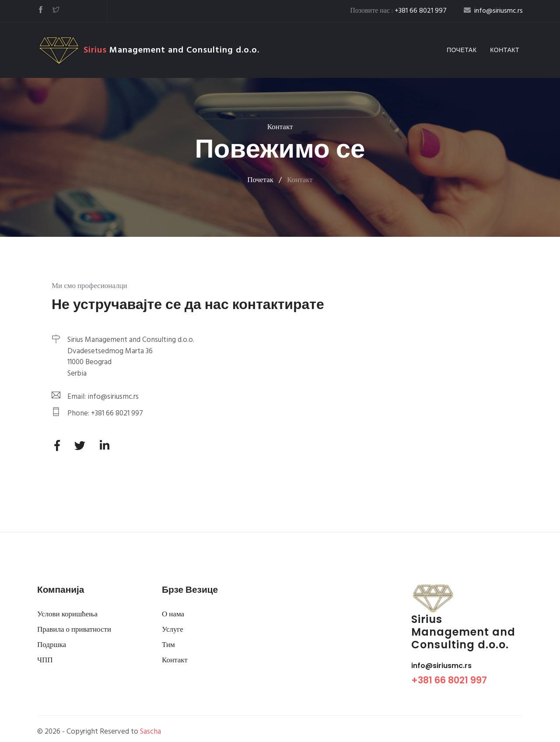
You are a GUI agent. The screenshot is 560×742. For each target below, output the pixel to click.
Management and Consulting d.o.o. (148, 50)
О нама (173, 614)
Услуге (173, 630)
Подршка (52, 645)
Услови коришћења (67, 614)
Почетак (463, 50)
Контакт (505, 50)
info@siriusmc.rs (441, 666)
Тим (168, 645)
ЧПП (45, 660)
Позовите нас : (398, 11)
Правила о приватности (74, 630)
